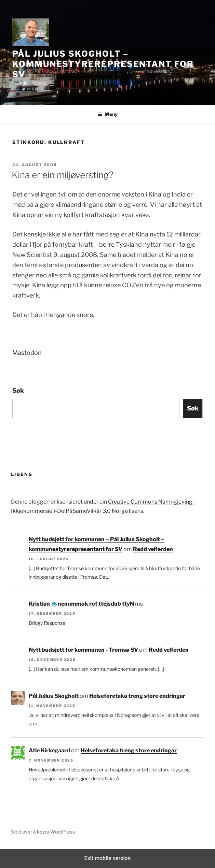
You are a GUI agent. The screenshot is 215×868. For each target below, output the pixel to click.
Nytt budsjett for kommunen (96, 604)
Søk (18, 390)
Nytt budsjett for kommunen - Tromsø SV (83, 650)
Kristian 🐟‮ (43, 604)
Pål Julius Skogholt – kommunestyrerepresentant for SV (103, 64)
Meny (107, 114)
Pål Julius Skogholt (54, 696)
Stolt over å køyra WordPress (43, 832)
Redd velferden (153, 549)
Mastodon (27, 353)
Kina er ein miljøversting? (63, 175)
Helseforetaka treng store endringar (137, 696)
